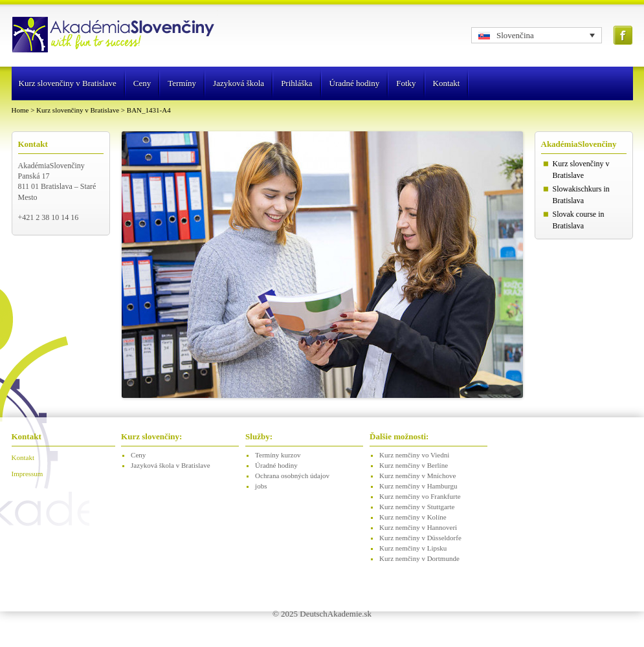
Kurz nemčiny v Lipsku (413, 548)
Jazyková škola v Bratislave (171, 465)
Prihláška (296, 83)
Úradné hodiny (355, 83)
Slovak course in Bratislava (579, 220)
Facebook (623, 35)
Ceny (142, 83)
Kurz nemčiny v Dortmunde (419, 558)
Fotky (406, 83)
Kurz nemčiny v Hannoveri (418, 527)
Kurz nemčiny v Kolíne (413, 517)
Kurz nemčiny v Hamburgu (418, 486)
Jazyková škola (239, 83)
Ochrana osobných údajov (292, 476)
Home (20, 110)
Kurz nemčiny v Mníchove (417, 476)
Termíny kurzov (278, 455)
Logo (115, 36)
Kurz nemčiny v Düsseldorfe (420, 538)
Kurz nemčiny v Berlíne (414, 465)
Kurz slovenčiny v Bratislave (68, 83)
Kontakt (447, 83)
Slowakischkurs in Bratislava (581, 195)
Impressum (28, 474)
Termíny (182, 83)
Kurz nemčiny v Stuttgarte (417, 507)
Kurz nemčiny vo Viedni (414, 455)
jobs (261, 486)
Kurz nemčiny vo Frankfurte (420, 496)
